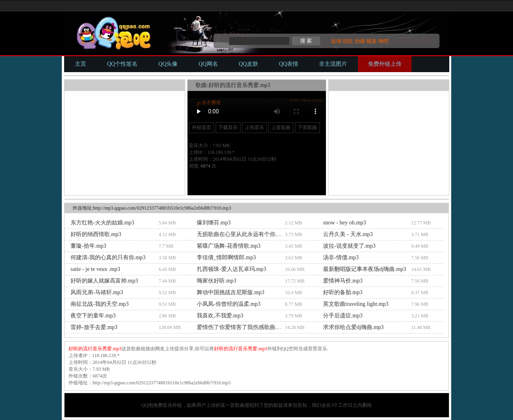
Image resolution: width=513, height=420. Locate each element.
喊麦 (372, 41)
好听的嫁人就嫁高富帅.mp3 (104, 281)
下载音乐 (228, 127)
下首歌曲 (307, 127)
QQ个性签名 (122, 64)
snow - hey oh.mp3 (344, 223)
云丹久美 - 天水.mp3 (348, 234)
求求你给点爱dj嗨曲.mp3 (353, 327)
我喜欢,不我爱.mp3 (220, 316)
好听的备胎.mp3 (343, 292)
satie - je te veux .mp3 (95, 269)
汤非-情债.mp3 (341, 257)
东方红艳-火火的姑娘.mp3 (102, 223)
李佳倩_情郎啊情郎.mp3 (226, 257)
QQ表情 (289, 64)
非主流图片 (333, 64)
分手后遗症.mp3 (343, 316)
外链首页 (202, 127)
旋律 (336, 41)
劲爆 (360, 41)
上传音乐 (254, 127)
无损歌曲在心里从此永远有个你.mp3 (242, 234)
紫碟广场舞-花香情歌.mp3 (229, 246)
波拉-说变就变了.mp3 (349, 246)
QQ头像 (168, 64)
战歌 (348, 41)
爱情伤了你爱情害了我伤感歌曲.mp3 (242, 327)
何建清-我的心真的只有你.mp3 (108, 257)
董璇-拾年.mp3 (88, 246)
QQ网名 (208, 64)
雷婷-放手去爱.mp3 (94, 327)
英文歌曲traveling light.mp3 (356, 304)
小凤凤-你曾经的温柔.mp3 (229, 304)
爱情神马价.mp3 (343, 281)
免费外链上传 (385, 64)
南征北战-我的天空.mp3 (100, 304)
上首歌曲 (281, 127)
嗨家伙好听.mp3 (216, 281)
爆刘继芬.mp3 (214, 223)
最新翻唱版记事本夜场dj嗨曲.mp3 (365, 269)
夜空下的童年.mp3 (93, 316)
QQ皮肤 (248, 64)
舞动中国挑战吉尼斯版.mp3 (230, 292)
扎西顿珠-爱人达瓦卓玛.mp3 (231, 269)
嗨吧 (384, 41)
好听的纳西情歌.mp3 (96, 234)
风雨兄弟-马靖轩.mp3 (97, 292)
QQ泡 (147, 405)
